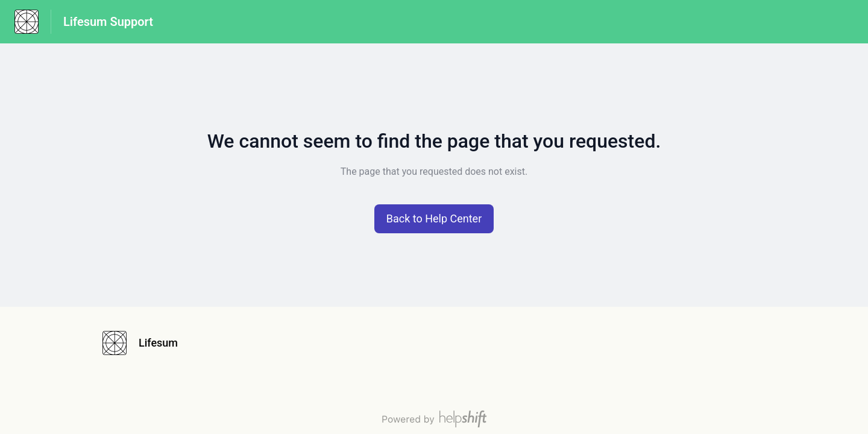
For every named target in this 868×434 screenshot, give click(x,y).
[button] (434, 219)
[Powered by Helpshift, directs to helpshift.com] (434, 419)
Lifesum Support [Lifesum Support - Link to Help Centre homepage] (108, 22)
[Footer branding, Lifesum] (146, 343)
